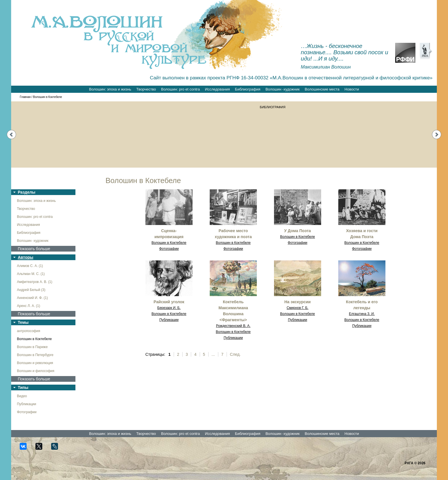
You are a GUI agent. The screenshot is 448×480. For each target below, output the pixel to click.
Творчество (146, 89)
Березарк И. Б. (169, 308)
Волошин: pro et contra (181, 89)
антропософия (28, 331)
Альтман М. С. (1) (31, 274)
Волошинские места (322, 89)
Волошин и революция (35, 363)
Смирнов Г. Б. (297, 308)
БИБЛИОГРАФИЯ (274, 107)
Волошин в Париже (32, 347)
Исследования (217, 89)
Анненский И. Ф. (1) (32, 298)
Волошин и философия (36, 371)
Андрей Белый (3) (31, 290)
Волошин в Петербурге (35, 355)
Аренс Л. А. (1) (28, 306)
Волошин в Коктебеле (34, 339)
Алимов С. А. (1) (30, 266)
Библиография (248, 89)
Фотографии (27, 412)
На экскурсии (297, 302)
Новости (352, 89)
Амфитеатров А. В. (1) (35, 282)
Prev (11, 134)
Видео (22, 396)
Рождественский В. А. (233, 326)
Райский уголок (169, 302)
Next (437, 134)
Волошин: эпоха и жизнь (110, 89)
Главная (25, 97)
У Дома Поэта (298, 231)
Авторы (25, 257)
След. (235, 354)
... (213, 354)
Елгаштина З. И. (362, 314)
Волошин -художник (282, 89)
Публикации (26, 404)
